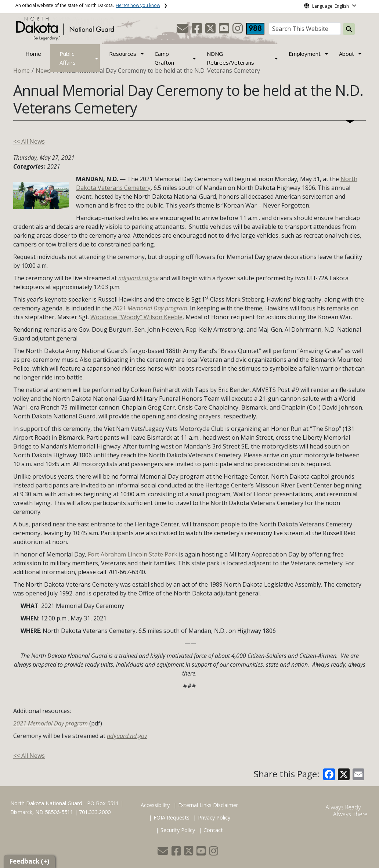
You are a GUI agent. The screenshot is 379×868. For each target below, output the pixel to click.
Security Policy (178, 830)
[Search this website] (349, 29)
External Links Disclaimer (208, 805)
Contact (213, 830)
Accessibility (155, 805)
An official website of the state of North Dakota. (88, 5)
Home (33, 54)
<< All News (29, 141)
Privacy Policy (214, 817)
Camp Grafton (164, 58)
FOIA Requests (172, 817)
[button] (183, 30)
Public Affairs (68, 58)
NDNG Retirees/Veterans (230, 58)
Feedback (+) (29, 861)
